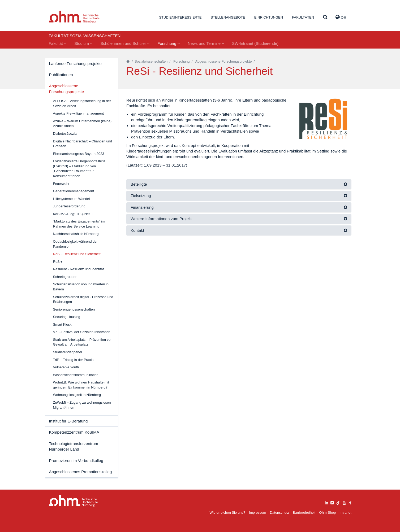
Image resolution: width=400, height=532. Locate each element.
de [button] (341, 17)
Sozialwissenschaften (151, 61)
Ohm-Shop (327, 513)
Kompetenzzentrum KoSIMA (74, 432)
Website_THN (74, 17)
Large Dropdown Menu (73, 501)
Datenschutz (279, 513)
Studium (83, 43)
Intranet (345, 513)
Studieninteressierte (180, 17)
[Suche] (325, 17)
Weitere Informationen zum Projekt (161, 219)
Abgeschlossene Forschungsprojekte (67, 89)
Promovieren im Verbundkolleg (76, 461)
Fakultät (58, 43)
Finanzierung (142, 207)
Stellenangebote (228, 17)
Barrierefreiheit (304, 513)
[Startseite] (128, 61)
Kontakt (137, 230)
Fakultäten (303, 17)
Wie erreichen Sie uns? (227, 513)
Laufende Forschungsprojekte (75, 64)
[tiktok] (338, 502)
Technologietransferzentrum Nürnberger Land (74, 446)
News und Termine (206, 43)
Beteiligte (139, 184)
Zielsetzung (141, 196)
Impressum (257, 513)
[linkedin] (326, 502)
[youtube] (344, 502)
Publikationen (61, 75)
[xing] (350, 502)
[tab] (239, 184)
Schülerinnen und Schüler (125, 43)
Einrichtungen (269, 17)
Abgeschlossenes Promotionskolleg (81, 472)
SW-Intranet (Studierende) (255, 43)
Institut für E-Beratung (68, 421)
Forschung (169, 43)
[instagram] (332, 502)
